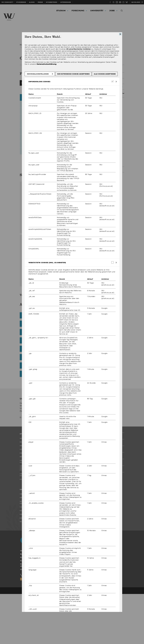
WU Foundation (26, 571)
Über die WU (25, 537)
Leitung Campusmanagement (110, 69)
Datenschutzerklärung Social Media (39, 611)
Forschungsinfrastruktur (67, 494)
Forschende (61, 478)
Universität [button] (97, 11)
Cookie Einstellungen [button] (31, 619)
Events (23, 566)
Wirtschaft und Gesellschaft (27, 547)
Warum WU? (25, 474)
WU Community (7, 2)
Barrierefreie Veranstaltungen (109, 140)
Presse (40, 2)
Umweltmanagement (109, 167)
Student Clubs (26, 522)
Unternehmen (66, 2)
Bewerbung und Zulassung (31, 496)
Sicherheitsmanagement (111, 87)
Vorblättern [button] (86, 100)
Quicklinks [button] (137, 2)
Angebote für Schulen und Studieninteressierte (31, 517)
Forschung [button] (78, 11)
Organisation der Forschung (63, 488)
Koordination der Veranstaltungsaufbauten (112, 127)
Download (38, 261)
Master (23, 483)
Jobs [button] (112, 11)
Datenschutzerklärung (32, 607)
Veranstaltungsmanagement (51, 47)
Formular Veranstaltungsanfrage (112, 114)
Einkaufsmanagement (110, 81)
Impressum (25, 601)
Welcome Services (63, 546)
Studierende (21, 2)
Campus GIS (79, 186)
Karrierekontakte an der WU (67, 556)
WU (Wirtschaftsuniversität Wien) (32, 45)
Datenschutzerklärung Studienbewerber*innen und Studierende (44, 615)
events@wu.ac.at (34, 453)
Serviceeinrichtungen (77, 45)
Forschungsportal (64, 474)
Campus (23, 553)
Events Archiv (26, 562)
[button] (122, 11)
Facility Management (109, 75)
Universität (51, 45)
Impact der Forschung (65, 483)
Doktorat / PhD (26, 487)
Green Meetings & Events (110, 147)
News (22, 557)
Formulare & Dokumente (107, 154)
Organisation (62, 45)
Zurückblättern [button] (22, 100)
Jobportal (60, 537)
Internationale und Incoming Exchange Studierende (28, 509)
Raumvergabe (108, 101)
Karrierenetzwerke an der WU (67, 563)
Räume (67, 47)
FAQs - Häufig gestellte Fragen (112, 107)
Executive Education (29, 492)
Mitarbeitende (52, 2)
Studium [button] (61, 11)
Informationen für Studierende (28, 502)
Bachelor (24, 478)
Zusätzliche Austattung (112, 134)
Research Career (63, 542)
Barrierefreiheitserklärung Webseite (39, 604)
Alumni (32, 2)
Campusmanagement (30, 47)
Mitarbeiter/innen (109, 160)
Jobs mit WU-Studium (64, 551)
